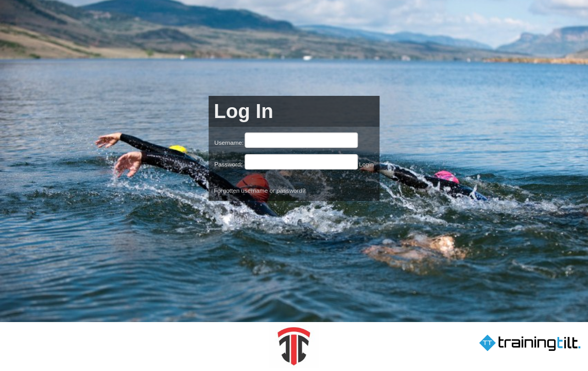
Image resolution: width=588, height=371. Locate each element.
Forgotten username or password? (260, 190)
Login (366, 164)
